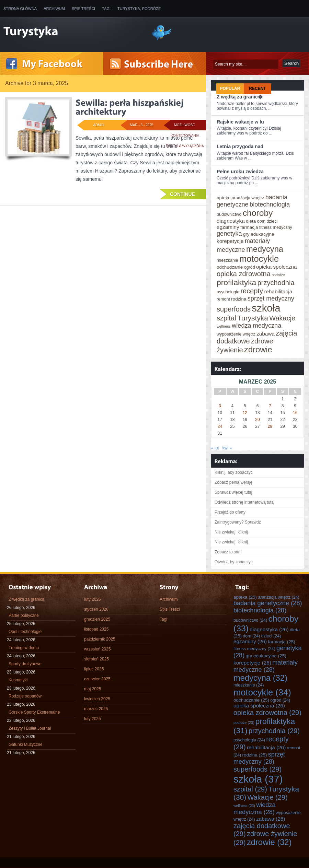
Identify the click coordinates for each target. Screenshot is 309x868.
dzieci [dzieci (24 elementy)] (272, 221)
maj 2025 (93, 689)
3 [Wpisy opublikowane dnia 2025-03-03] (220, 406)
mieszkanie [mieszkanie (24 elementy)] (227, 260)
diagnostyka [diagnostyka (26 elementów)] (231, 221)
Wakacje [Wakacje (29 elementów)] (282, 318)
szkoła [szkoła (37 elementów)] (266, 308)
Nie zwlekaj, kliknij (231, 532)
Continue (182, 194)
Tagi (106, 9)
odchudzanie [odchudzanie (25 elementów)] (230, 267)
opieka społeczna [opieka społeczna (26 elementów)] (276, 267)
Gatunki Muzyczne (26, 744)
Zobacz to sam (228, 552)
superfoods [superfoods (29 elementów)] (234, 309)
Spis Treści (83, 9)
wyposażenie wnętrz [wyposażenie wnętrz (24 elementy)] (236, 334)
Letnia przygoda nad (240, 146)
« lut (215, 448)
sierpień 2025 (96, 659)
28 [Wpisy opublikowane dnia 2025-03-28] (270, 426)
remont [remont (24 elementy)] (223, 299)
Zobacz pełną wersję (233, 482)
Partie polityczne (24, 615)
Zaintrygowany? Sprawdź (238, 522)
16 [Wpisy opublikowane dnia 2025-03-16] (295, 413)
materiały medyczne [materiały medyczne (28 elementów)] (266, 666)
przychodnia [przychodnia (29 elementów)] (276, 283)
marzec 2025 (96, 709)
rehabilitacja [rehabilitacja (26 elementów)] (278, 291)
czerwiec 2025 (97, 679)
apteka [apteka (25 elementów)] (224, 198)
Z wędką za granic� (240, 97)
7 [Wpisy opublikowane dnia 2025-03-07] (270, 406)
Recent (257, 89)
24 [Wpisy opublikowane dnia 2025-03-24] (220, 426)
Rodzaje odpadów (25, 696)
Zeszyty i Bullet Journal (30, 728)
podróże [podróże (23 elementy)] (278, 275)
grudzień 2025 (97, 619)
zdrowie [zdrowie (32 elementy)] (258, 350)
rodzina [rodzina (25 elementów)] (239, 299)
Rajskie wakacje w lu (240, 122)
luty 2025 (93, 719)
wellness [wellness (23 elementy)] (224, 326)
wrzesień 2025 (97, 649)
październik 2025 (100, 639)
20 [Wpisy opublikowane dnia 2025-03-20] (257, 420)
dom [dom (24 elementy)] (261, 221)
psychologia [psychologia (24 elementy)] (228, 292)
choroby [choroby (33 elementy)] (258, 213)
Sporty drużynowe (25, 664)
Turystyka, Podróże (139, 9)
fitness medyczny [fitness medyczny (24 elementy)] (276, 227)
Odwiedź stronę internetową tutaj (245, 502)
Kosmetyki (18, 680)
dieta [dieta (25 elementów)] (251, 221)
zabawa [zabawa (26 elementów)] (266, 334)
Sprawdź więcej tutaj (233, 492)
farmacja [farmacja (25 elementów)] (249, 227)
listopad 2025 (96, 629)
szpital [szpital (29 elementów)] (226, 318)
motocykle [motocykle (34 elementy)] (259, 259)
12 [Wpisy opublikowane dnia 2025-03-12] (245, 413)
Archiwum (54, 9)
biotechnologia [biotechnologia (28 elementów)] (270, 204)
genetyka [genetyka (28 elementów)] (229, 234)
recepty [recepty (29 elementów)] (252, 291)
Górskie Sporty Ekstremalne (34, 712)
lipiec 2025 (94, 669)
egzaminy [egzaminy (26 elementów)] (228, 227)
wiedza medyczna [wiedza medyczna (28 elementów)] (256, 326)
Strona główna (20, 9)
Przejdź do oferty (230, 512)
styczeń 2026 (96, 609)
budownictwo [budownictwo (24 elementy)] (229, 214)
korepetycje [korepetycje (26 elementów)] (230, 241)
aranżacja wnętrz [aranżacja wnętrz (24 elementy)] (248, 198)
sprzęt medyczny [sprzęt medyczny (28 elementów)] (271, 298)
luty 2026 (93, 599)
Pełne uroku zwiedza (240, 172)
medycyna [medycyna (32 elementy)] (265, 249)
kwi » (227, 448)
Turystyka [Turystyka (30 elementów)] (253, 318)
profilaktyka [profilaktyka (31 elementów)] (236, 282)
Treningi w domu (24, 648)
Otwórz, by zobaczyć (234, 562)
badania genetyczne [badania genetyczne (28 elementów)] (268, 603)
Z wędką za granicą (26, 599)
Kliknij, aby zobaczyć (234, 472)
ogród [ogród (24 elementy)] (250, 267)
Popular (230, 89)
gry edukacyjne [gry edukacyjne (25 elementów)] (259, 234)
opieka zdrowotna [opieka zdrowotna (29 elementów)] (244, 274)
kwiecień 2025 (97, 699)
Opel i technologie (25, 632)
